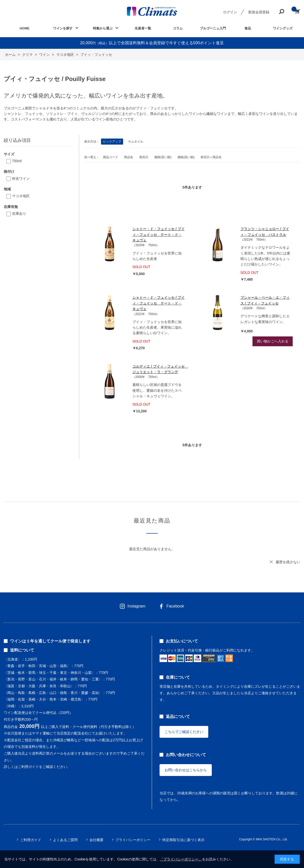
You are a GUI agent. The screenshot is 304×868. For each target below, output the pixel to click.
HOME (24, 28)
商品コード (111, 157)
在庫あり (19, 213)
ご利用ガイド (31, 840)
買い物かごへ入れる (273, 341)
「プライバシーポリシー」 (181, 859)
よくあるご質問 (65, 840)
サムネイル (136, 142)
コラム (178, 28)
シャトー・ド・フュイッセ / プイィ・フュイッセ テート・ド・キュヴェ (159, 234)
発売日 (144, 157)
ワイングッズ (283, 28)
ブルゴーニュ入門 (213, 28)
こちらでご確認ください (184, 732)
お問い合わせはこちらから (186, 770)
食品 (248, 28)
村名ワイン (21, 179)
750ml (17, 161)
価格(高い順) (186, 157)
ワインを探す (63, 28)
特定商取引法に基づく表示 (183, 840)
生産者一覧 (143, 28)
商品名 (129, 157)
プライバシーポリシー (133, 840)
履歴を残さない (288, 562)
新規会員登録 (259, 12)
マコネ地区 (21, 196)
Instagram (136, 606)
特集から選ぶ (103, 28)
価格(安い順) (163, 157)
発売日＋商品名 (211, 157)
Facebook (175, 606)
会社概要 (96, 840)
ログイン (230, 12)
